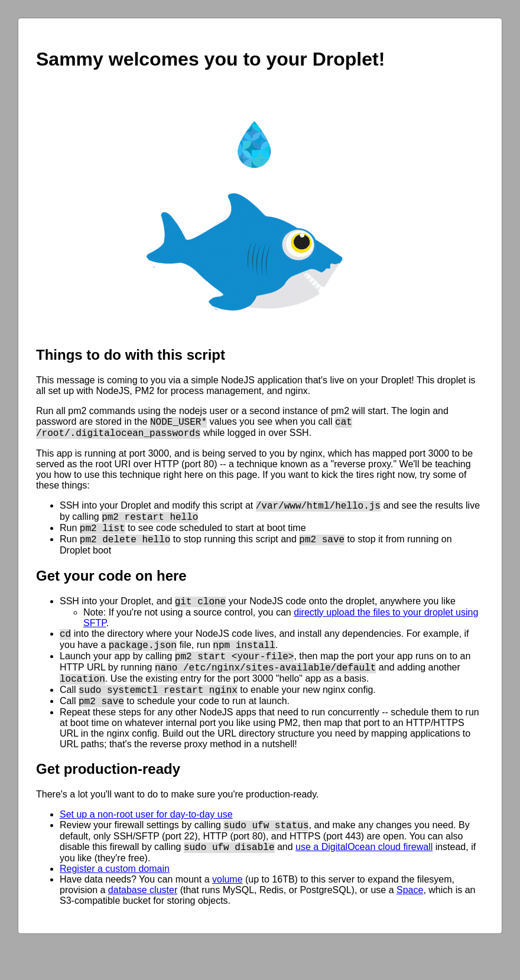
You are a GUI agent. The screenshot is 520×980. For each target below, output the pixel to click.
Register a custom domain (115, 897)
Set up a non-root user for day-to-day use (146, 839)
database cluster (143, 918)
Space (410, 918)
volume (227, 908)
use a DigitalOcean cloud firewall (364, 875)
